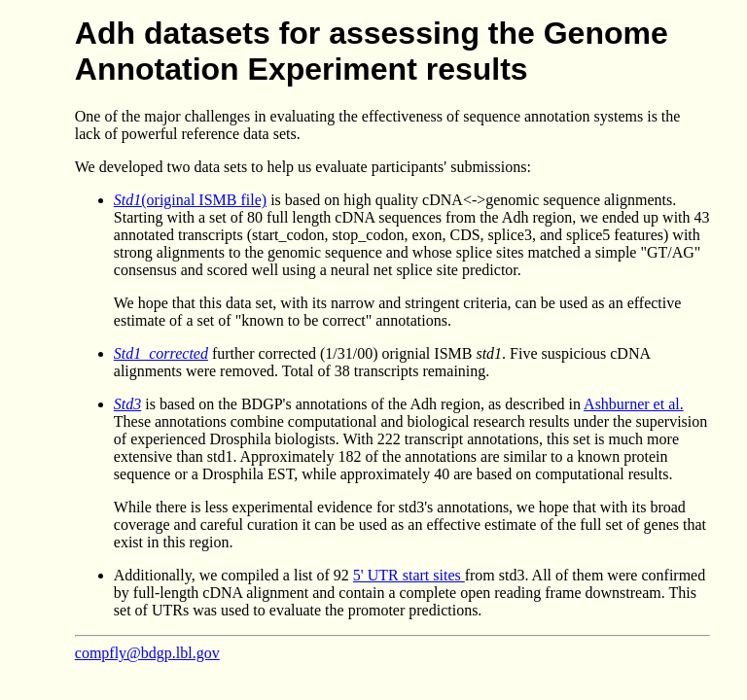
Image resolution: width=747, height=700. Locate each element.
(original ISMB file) (190, 200)
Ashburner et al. (634, 404)
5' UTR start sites (409, 575)
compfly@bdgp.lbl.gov (147, 653)
